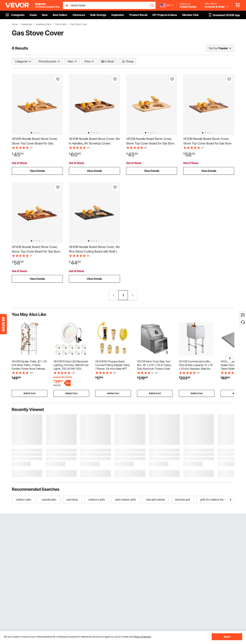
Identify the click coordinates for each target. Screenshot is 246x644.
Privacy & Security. (142, 637)
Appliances (27, 24)
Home (15, 24)
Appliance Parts (44, 24)
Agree (227, 637)
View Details (37, 171)
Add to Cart (29, 393)
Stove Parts (61, 24)
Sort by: (213, 48)
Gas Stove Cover (79, 24)
